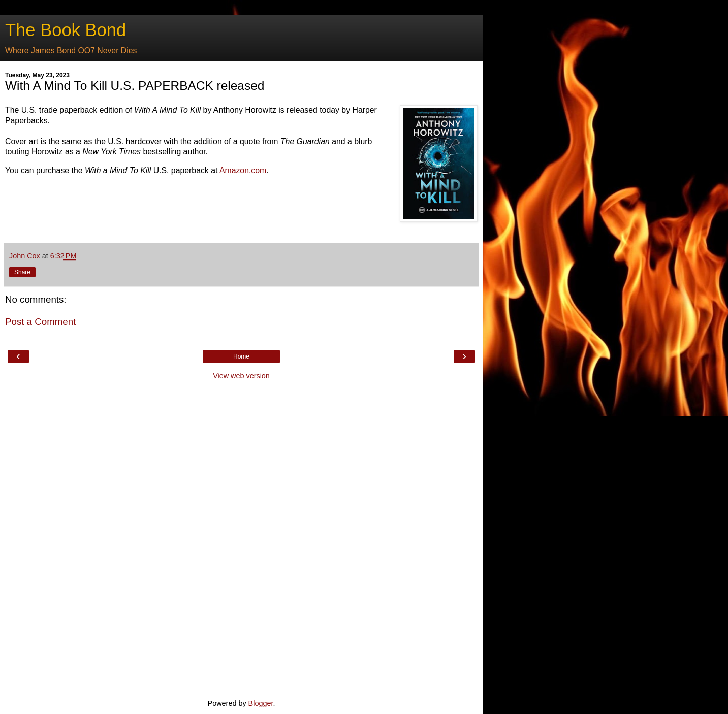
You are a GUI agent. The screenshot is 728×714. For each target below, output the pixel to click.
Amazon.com (243, 170)
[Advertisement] (241, 538)
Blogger (261, 703)
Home (241, 356)
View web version (241, 376)
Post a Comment (40, 322)
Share (22, 272)
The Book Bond (66, 30)
